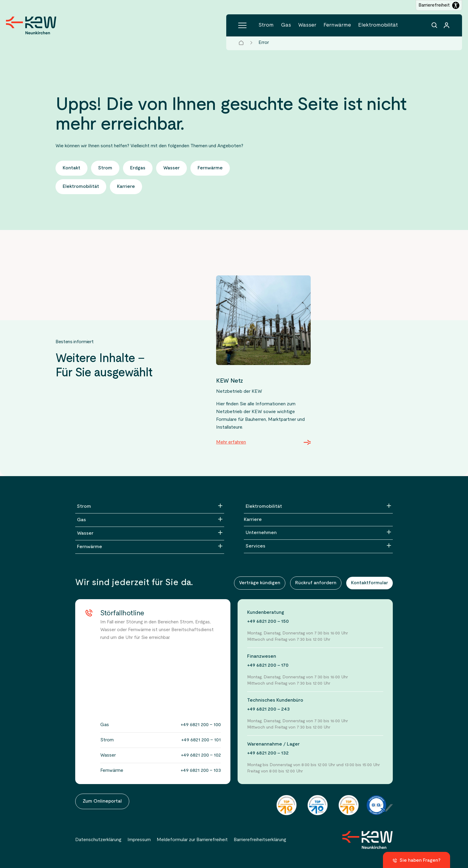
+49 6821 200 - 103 (201, 771)
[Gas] (150, 520)
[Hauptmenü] (242, 25)
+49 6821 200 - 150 (268, 622)
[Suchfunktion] (435, 25)
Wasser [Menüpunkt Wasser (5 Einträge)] (307, 25)
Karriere (253, 520)
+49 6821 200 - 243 (268, 709)
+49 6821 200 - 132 (268, 753)
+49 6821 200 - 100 (201, 725)
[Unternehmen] (318, 533)
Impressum (139, 840)
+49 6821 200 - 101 (201, 740)
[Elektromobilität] (318, 507)
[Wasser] (150, 533)
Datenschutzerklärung (98, 840)
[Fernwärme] (150, 547)
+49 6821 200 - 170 (268, 665)
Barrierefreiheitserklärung (260, 840)
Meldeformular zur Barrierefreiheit (192, 840)
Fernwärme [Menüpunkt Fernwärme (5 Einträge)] (337, 25)
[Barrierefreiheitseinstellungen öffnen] (439, 5)
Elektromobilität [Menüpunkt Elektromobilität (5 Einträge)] (378, 25)
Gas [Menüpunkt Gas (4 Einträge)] (286, 25)
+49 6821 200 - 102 (201, 755)
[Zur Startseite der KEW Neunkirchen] (31, 25)
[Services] (318, 546)
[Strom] (150, 507)
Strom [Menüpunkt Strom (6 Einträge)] (266, 25)
